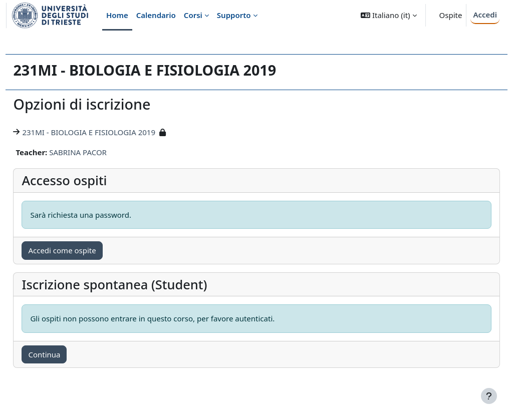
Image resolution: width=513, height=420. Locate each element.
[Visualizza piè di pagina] (489, 396)
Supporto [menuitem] (234, 15)
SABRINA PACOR (100, 152)
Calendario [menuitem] (156, 15)
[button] (389, 15)
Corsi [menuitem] (193, 15)
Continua (67, 354)
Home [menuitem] (117, 15)
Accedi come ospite (84, 250)
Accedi (485, 15)
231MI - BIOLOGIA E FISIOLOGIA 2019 (111, 132)
